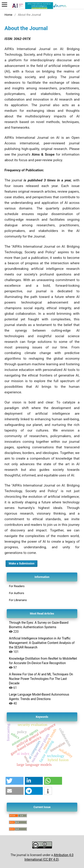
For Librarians (18, 600)
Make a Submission (22, 563)
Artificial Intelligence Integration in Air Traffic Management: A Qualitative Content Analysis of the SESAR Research (42, 643)
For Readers (17, 586)
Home (8, 15)
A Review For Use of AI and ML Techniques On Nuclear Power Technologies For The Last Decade (41, 679)
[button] (15, 781)
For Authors (17, 593)
